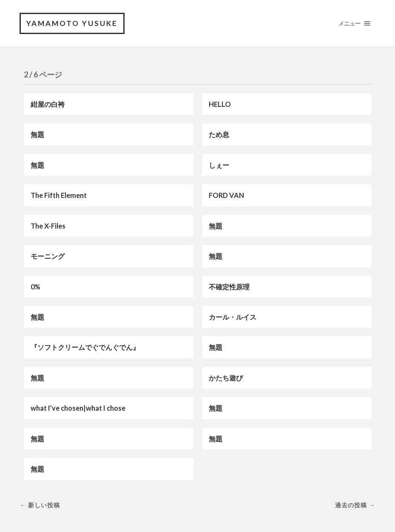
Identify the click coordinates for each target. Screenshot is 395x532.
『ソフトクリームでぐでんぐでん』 (85, 347)
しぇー (219, 165)
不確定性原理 (229, 287)
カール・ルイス (233, 317)
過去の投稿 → (355, 505)
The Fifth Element (59, 195)
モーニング (48, 256)
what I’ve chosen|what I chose (78, 408)
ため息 (219, 134)
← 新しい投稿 (40, 505)
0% (36, 287)
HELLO (220, 104)
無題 (37, 134)
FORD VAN (226, 195)
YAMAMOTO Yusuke (72, 23)
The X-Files (48, 226)
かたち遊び (226, 378)
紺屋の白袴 (48, 104)
